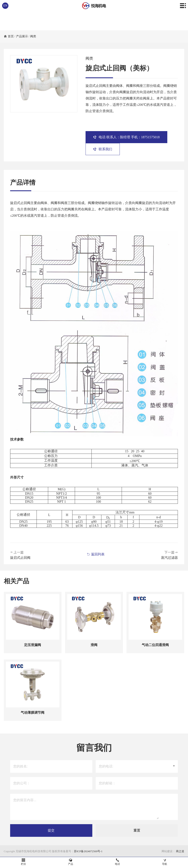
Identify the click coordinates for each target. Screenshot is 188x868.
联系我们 (103, 149)
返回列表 (96, 554)
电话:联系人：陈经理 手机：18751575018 (126, 137)
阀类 (33, 36)
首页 (11, 36)
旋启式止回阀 (20, 558)
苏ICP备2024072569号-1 (88, 851)
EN (5, 6)
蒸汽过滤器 (169, 558)
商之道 (180, 851)
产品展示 (22, 36)
